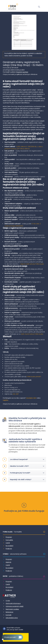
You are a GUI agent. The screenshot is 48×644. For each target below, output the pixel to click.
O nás (8, 601)
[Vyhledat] (39, 7)
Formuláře (9, 540)
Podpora (9, 549)
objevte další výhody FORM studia (32, 264)
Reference (9, 612)
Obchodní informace (13, 603)
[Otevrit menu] (44, 7)
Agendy (8, 562)
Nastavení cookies (12, 609)
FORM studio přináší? (34, 377)
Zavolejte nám (31, 398)
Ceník (8, 543)
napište (6, 400)
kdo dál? (16, 394)
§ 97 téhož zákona (23, 149)
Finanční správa (22, 72)
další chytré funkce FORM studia (32, 334)
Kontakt (9, 615)
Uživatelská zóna (12, 618)
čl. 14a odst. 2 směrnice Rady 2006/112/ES (23, 225)
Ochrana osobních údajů (15, 606)
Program (9, 537)
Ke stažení (10, 546)
